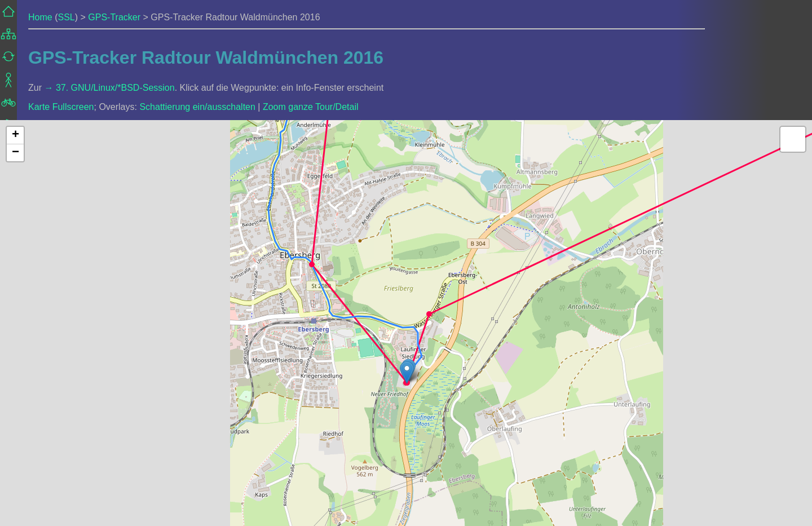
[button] (312, 264)
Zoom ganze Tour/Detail (311, 107)
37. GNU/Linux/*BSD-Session (115, 88)
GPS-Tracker (114, 17)
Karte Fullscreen (61, 107)
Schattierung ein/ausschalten (197, 107)
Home (40, 17)
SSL (66, 17)
